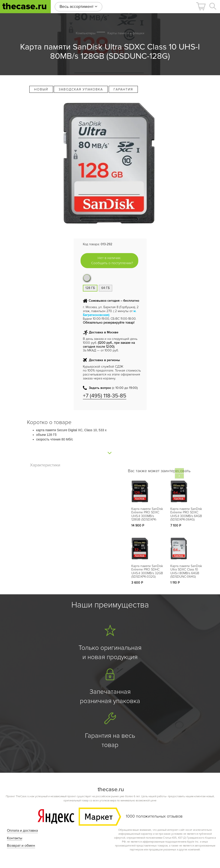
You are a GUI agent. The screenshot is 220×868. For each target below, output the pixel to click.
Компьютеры (86, 33)
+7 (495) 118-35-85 (105, 396)
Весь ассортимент (78, 6)
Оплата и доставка (22, 831)
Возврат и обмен (21, 846)
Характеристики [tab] (45, 465)
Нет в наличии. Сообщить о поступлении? (112, 260)
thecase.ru (25, 6)
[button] (201, 6)
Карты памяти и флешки (126, 33)
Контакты (15, 838)
